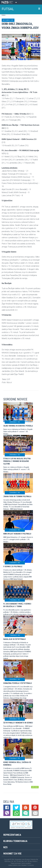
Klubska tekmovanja (15, 841)
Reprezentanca (12, 835)
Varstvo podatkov (26, 863)
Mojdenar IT (25, 865)
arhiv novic (35, 787)
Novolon (32, 865)
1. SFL (12, 20)
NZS (5, 847)
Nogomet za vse (12, 854)
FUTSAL (8, 9)
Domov (4, 15)
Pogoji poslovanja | (16, 863)
